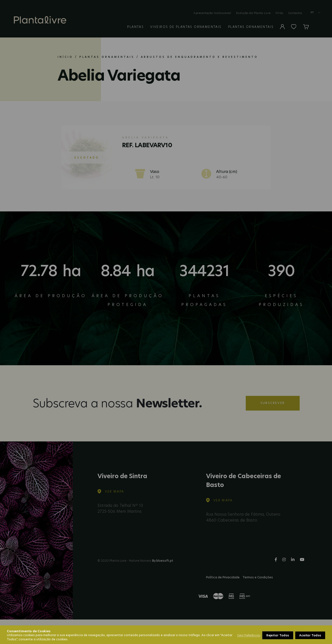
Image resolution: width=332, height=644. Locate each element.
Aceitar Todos (310, 635)
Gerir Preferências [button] (249, 635)
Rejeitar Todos (278, 635)
